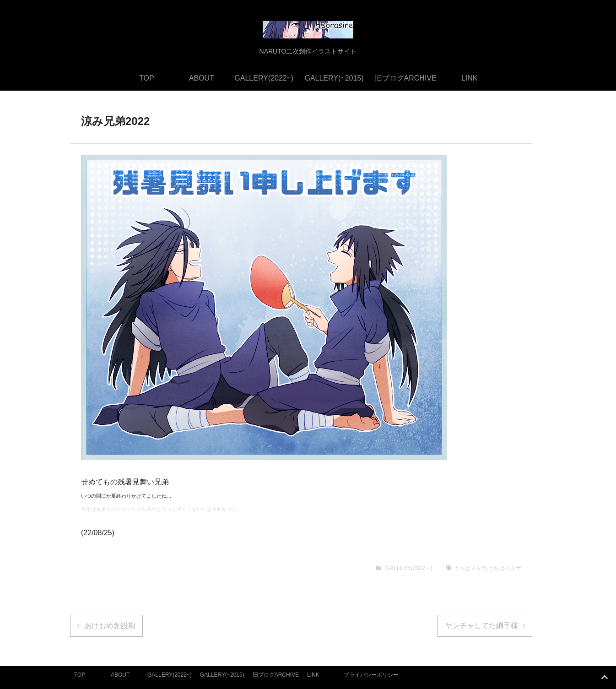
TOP (147, 78)
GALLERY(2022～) (409, 568)
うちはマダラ (470, 568)
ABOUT (202, 78)
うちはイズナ (505, 568)
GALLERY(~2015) (334, 78)
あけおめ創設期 (110, 626)
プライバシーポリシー (371, 675)
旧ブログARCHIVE (406, 78)
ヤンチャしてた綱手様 (481, 626)
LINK (470, 78)
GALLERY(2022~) (264, 78)
